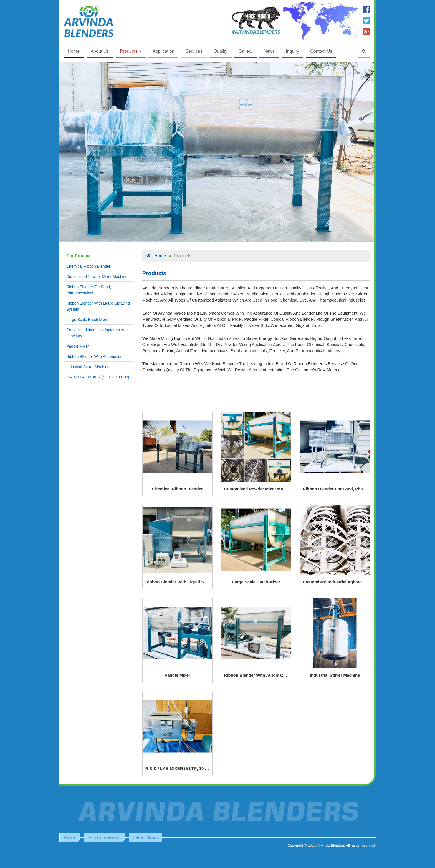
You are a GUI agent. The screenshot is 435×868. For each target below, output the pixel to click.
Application (163, 51)
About (70, 838)
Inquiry (292, 51)
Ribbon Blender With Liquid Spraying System (98, 306)
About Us (100, 51)
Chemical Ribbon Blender (88, 266)
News (269, 51)
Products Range (104, 838)
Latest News (146, 838)
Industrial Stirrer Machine (88, 367)
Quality (221, 51)
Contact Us (321, 51)
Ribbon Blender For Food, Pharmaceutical (89, 290)
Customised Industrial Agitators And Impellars (97, 333)
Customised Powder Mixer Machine (97, 277)
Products (131, 51)
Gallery (246, 51)
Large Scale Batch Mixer (88, 320)
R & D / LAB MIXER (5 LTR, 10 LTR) (98, 377)
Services (194, 51)
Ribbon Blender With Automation (94, 357)
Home (74, 51)
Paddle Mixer (78, 346)
